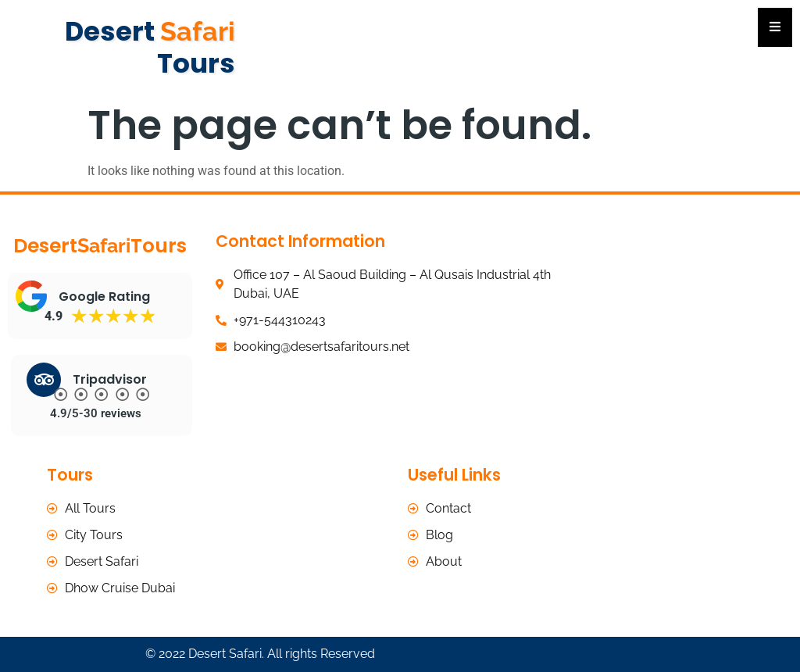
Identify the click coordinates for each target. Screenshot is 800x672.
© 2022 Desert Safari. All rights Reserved (260, 654)
